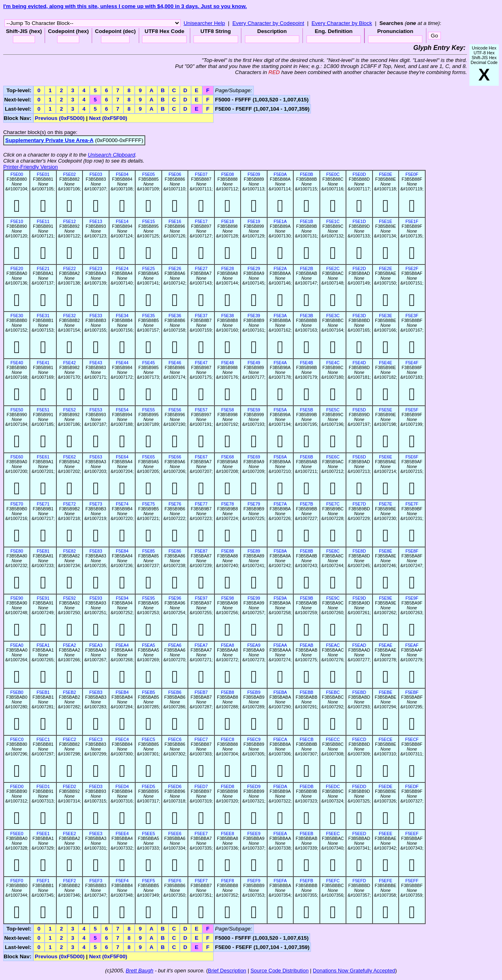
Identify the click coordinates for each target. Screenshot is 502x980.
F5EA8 (227, 645)
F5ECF (412, 739)
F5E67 (201, 457)
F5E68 (227, 457)
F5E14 (122, 221)
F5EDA (280, 786)
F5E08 (227, 174)
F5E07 (201, 174)
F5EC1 (43, 739)
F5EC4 (122, 739)
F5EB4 (122, 692)
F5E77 (201, 504)
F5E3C (333, 316)
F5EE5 (149, 834)
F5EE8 (227, 834)
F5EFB (306, 881)
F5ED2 (69, 786)
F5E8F (412, 551)
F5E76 (175, 504)
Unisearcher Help (204, 23)
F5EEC (333, 834)
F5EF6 (175, 881)
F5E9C (333, 598)
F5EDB (307, 786)
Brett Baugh (140, 971)
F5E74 (122, 504)
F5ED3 (96, 786)
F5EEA (280, 834)
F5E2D (359, 268)
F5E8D (359, 551)
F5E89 (254, 551)
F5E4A (280, 363)
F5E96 (175, 598)
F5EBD (359, 692)
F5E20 (17, 268)
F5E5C (333, 410)
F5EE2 (69, 834)
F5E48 (227, 363)
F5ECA (280, 739)
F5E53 (96, 410)
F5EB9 (254, 692)
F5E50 (17, 410)
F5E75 (148, 504)
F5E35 (148, 316)
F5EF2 (70, 881)
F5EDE (385, 786)
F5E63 (96, 457)
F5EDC (333, 786)
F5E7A (280, 504)
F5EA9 (254, 645)
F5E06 (175, 174)
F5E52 (69, 410)
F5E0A (280, 174)
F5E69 (254, 457)
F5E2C (333, 268)
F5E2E (386, 268)
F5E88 (227, 551)
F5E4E (386, 363)
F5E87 (201, 551)
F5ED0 (17, 786)
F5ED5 (149, 786)
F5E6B (307, 457)
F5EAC (333, 645)
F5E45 (148, 363)
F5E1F (412, 221)
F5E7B (307, 504)
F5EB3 (96, 692)
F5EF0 (17, 881)
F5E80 (17, 551)
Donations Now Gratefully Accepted (354, 971)
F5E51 (43, 410)
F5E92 (69, 598)
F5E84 (122, 551)
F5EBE (386, 692)
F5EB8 (227, 692)
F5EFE (386, 881)
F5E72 (69, 504)
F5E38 (227, 316)
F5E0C (333, 174)
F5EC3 (96, 739)
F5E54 (122, 410)
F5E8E (386, 551)
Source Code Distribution (280, 971)
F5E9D (359, 598)
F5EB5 (149, 692)
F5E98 (227, 598)
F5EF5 (148, 881)
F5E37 (201, 316)
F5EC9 (254, 739)
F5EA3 (96, 645)
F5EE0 (17, 834)
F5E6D (359, 457)
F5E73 (96, 504)
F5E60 (17, 457)
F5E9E (386, 598)
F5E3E (386, 316)
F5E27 (201, 268)
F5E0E (386, 174)
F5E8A (280, 551)
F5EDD (359, 786)
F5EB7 (201, 692)
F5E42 (69, 363)
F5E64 (122, 457)
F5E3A (280, 316)
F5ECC (333, 739)
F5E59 (254, 410)
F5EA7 (201, 645)
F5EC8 (227, 739)
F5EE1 (43, 834)
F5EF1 (43, 881)
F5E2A (280, 268)
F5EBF (412, 692)
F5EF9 (254, 881)
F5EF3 (96, 881)
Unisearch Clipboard (111, 155)
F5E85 (148, 551)
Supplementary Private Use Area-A (49, 140)
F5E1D (359, 221)
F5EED (359, 834)
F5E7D (359, 504)
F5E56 (175, 410)
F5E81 (43, 551)
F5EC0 (17, 739)
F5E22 (69, 268)
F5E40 (17, 363)
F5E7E (386, 504)
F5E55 (148, 410)
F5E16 (175, 221)
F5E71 (43, 504)
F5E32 (69, 316)
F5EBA (280, 692)
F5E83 (96, 551)
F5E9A (280, 598)
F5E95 (148, 598)
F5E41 (43, 363)
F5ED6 (175, 786)
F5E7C (333, 504)
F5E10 (17, 221)
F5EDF (412, 786)
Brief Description (227, 971)
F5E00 (17, 174)
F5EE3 (96, 834)
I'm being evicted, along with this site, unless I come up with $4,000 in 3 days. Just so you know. (125, 6)
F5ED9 (254, 786)
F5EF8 (228, 881)
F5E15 (148, 221)
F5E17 (201, 221)
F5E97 (201, 598)
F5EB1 (43, 692)
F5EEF (412, 834)
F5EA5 (149, 645)
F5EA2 (69, 645)
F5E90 (17, 598)
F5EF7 (201, 881)
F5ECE (385, 739)
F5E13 (96, 221)
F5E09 (254, 174)
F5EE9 (254, 834)
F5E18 (227, 221)
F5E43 (96, 363)
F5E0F (412, 174)
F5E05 (148, 174)
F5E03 (96, 174)
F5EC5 (149, 739)
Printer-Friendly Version (31, 167)
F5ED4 (122, 786)
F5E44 (122, 363)
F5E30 (17, 316)
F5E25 (148, 268)
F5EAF (412, 645)
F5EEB (307, 834)
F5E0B (307, 174)
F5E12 (69, 221)
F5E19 (254, 221)
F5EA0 (17, 645)
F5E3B (307, 316)
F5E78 (227, 504)
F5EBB (307, 692)
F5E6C (333, 457)
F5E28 (227, 268)
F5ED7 (201, 786)
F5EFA (280, 881)
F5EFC (333, 881)
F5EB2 (69, 692)
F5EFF (412, 881)
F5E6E (386, 457)
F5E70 (17, 504)
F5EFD (359, 881)
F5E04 (122, 174)
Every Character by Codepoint (268, 23)
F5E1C (333, 221)
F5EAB (307, 645)
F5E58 (227, 410)
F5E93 (96, 598)
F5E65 (148, 457)
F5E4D (359, 363)
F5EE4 (122, 834)
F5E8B (307, 551)
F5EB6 (175, 692)
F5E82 (69, 551)
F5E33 (96, 316)
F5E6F (412, 457)
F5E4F (412, 363)
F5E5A (280, 410)
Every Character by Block (342, 23)
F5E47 (201, 363)
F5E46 (175, 363)
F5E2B (307, 268)
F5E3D (359, 316)
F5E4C (333, 363)
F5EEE (386, 834)
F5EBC (333, 692)
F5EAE (386, 645)
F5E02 (69, 174)
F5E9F (412, 598)
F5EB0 (17, 692)
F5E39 (254, 316)
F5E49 (254, 363)
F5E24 (122, 268)
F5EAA (280, 645)
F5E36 (175, 316)
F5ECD (359, 739)
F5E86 (175, 551)
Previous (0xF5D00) (60, 118)
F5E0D (359, 174)
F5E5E (386, 410)
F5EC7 (201, 739)
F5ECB (307, 739)
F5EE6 (175, 834)
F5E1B (307, 221)
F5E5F (412, 410)
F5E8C (333, 551)
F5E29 (254, 268)
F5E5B (307, 410)
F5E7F (412, 504)
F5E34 (122, 316)
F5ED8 (227, 786)
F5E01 (43, 174)
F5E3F (412, 316)
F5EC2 (69, 739)
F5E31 (43, 316)
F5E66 (175, 457)
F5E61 (43, 457)
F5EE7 (201, 834)
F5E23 (96, 268)
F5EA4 (122, 645)
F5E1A (280, 221)
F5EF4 (122, 881)
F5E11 (43, 221)
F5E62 (69, 457)
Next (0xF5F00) (108, 118)
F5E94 (122, 598)
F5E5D (359, 410)
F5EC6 (175, 739)
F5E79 (254, 504)
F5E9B (307, 598)
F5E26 (175, 268)
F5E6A (280, 457)
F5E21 (43, 268)
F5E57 (201, 410)
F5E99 (254, 598)
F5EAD (359, 645)
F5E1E (386, 221)
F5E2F (412, 268)
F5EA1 (43, 645)
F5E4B (307, 363)
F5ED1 (43, 786)
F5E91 (43, 598)
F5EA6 (175, 645)
